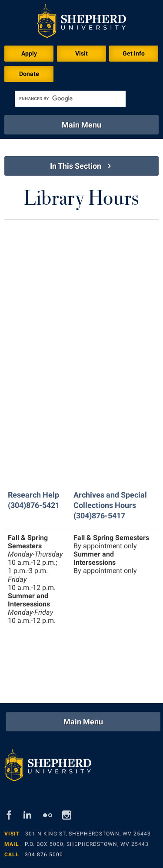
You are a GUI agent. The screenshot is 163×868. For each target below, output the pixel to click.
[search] (70, 99)
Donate (29, 74)
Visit (81, 53)
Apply (29, 53)
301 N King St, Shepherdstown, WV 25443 (88, 834)
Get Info (134, 53)
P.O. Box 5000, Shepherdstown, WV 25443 (87, 844)
